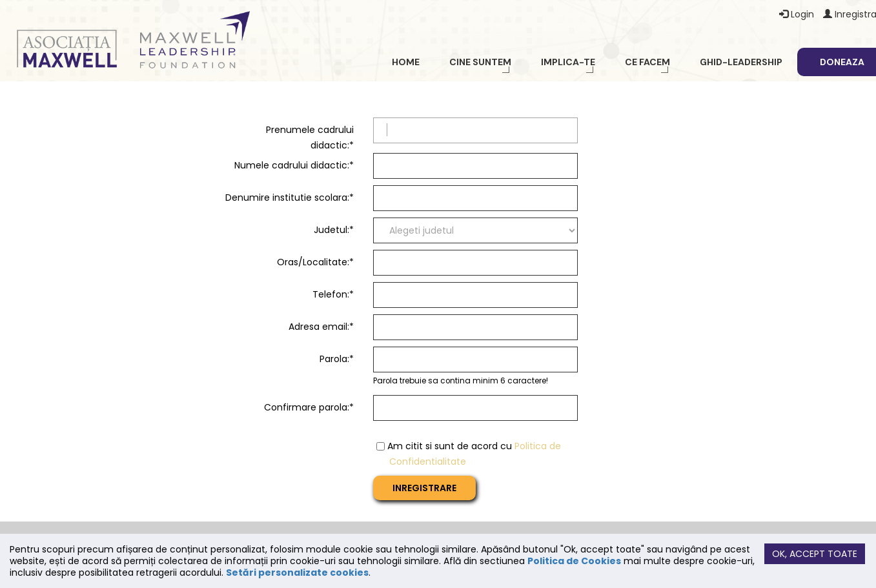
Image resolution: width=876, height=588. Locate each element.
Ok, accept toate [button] (815, 554)
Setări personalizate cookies (297, 573)
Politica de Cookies (574, 561)
